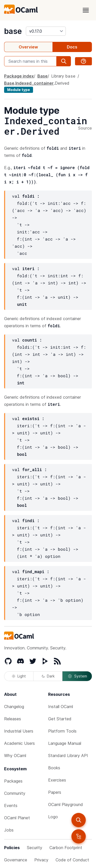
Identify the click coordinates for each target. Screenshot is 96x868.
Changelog (14, 707)
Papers (55, 792)
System (77, 676)
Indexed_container (35, 83)
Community (15, 793)
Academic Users (19, 743)
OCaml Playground (66, 804)
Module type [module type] (19, 90)
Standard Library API (68, 756)
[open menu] (86, 10)
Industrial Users (19, 731)
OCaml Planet (17, 818)
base (13, 31)
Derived (62, 83)
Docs (72, 47)
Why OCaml (15, 756)
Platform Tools (62, 731)
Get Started (60, 719)
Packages (13, 781)
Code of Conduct (72, 860)
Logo (53, 817)
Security (35, 848)
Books (54, 768)
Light (19, 676)
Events (11, 806)
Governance (16, 860)
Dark (48, 676)
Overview (28, 47)
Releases (13, 719)
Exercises (57, 780)
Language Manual (65, 743)
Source (85, 128)
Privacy (41, 860)
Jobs (9, 830)
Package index (19, 76)
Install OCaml (61, 707)
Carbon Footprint (66, 848)
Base (42, 76)
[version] (46, 31)
